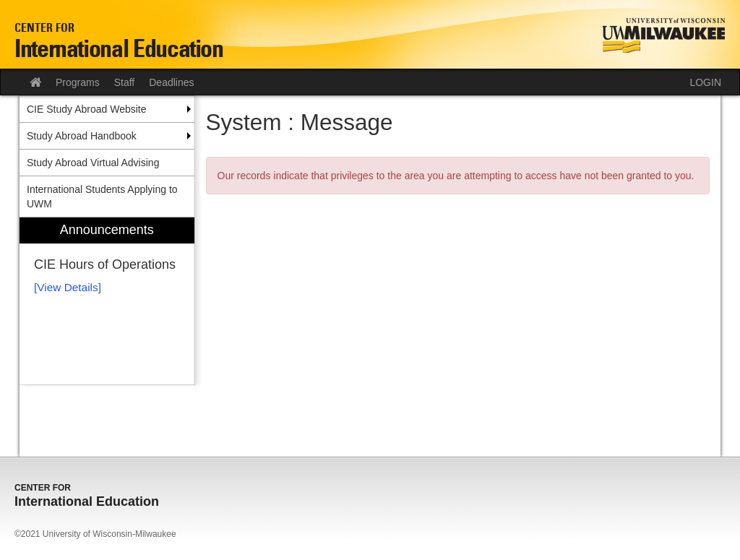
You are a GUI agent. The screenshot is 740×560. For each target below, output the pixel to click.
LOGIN (705, 82)
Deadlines (171, 82)
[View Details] (68, 287)
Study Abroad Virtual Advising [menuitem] (93, 163)
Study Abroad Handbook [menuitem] (82, 136)
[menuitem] (107, 301)
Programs (78, 82)
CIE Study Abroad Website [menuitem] (87, 109)
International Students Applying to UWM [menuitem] (102, 197)
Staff (125, 82)
